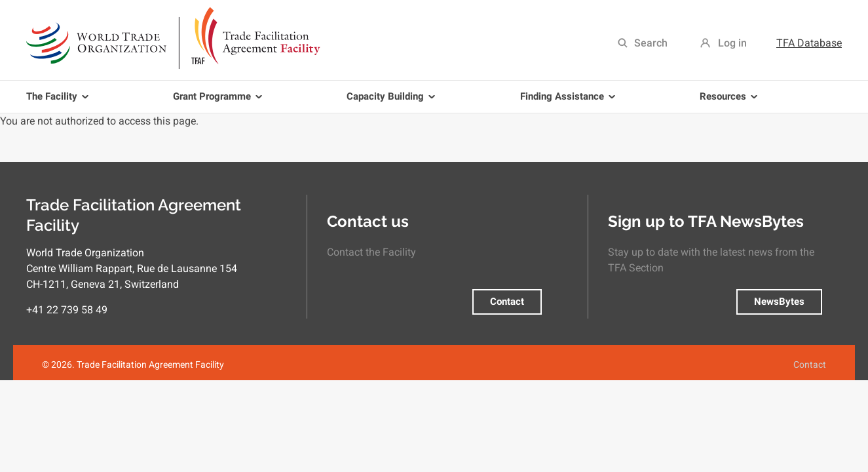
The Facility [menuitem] (60, 102)
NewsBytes (779, 302)
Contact (507, 302)
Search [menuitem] (651, 43)
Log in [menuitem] (732, 43)
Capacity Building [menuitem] (393, 102)
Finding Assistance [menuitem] (570, 102)
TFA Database (809, 43)
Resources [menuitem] (731, 102)
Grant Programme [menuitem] (220, 102)
